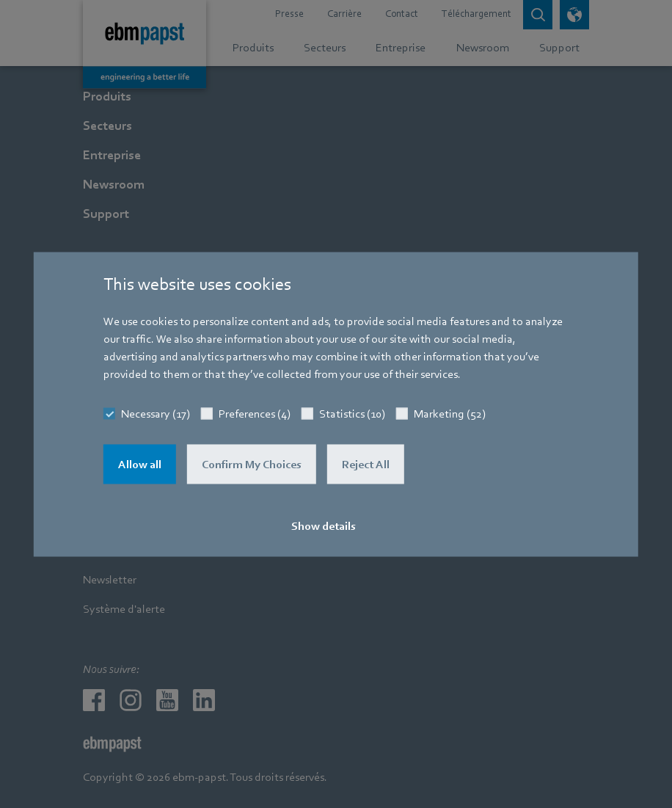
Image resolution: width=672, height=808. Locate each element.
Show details (324, 525)
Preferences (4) (255, 413)
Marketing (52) (450, 413)
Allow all (140, 464)
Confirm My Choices (252, 464)
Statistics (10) (352, 413)
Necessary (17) (156, 413)
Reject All (366, 464)
